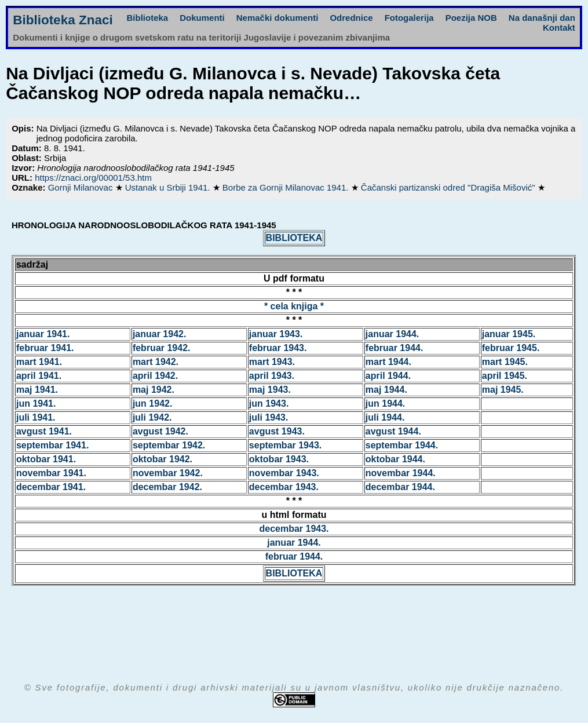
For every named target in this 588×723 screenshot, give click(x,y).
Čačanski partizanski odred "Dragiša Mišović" (449, 187)
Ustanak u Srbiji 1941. (169, 187)
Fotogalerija (409, 18)
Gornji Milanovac (82, 187)
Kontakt (559, 28)
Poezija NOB (471, 18)
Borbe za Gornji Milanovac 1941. (287, 187)
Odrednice (351, 18)
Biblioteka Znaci (63, 20)
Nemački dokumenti (277, 18)
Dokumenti (202, 18)
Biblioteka (148, 18)
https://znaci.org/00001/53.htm (93, 178)
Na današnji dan (542, 18)
